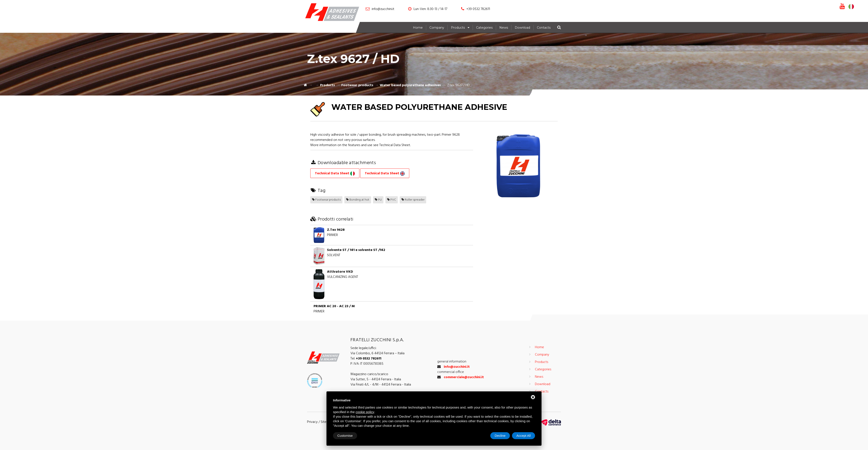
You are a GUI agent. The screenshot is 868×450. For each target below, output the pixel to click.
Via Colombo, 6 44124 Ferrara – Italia (377, 353)
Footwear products (357, 85)
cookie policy (365, 412)
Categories (484, 28)
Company (437, 28)
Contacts (544, 28)
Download (522, 28)
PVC (392, 200)
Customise (345, 436)
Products (458, 28)
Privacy (312, 422)
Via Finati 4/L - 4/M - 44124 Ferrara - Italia (381, 385)
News (504, 28)
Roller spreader (413, 200)
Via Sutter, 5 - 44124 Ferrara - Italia (376, 379)
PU (378, 200)
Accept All (524, 436)
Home (418, 28)
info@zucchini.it (383, 9)
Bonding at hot (358, 200)
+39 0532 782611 (478, 9)
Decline (500, 436)
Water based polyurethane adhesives (410, 85)
